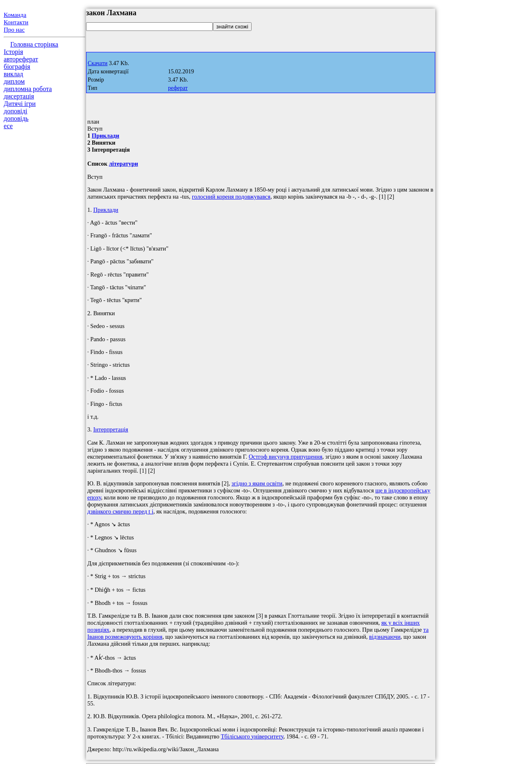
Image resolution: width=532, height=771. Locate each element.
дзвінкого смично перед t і (120, 511)
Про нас (14, 30)
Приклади (106, 136)
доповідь (16, 118)
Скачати (98, 63)
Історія (13, 52)
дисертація (19, 96)
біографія (17, 67)
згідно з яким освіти (257, 483)
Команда (15, 15)
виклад (13, 74)
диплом (14, 81)
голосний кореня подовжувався (231, 197)
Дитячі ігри (20, 104)
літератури (123, 164)
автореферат (21, 59)
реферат (178, 88)
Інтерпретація (111, 429)
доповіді (15, 111)
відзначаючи (385, 637)
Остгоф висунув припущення (286, 457)
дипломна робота (28, 89)
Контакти (16, 22)
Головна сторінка (34, 44)
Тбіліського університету (252, 736)
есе (8, 126)
